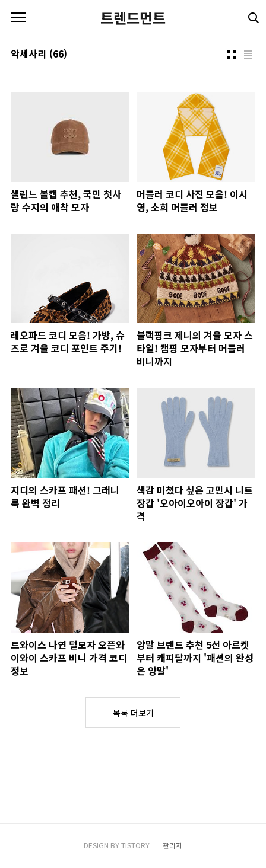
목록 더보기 (133, 713)
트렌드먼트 (133, 18)
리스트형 (248, 55)
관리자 (172, 845)
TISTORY (135, 845)
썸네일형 (232, 55)
